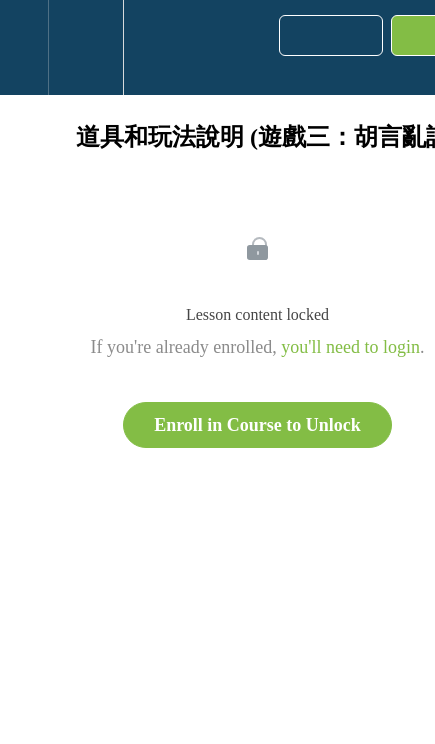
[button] (24, 47)
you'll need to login (350, 347)
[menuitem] (85, 47)
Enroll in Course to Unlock (257, 425)
